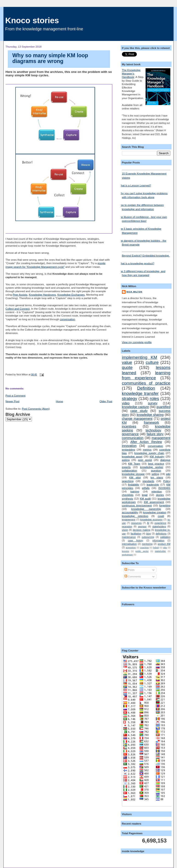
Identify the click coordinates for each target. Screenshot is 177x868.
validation (165, 537)
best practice (156, 464)
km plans (157, 477)
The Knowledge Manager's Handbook (131, 73)
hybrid (156, 548)
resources (136, 523)
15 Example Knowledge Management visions (146, 174)
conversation (67, 319)
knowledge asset (132, 456)
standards (148, 481)
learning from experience (146, 375)
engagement (129, 520)
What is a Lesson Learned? (135, 185)
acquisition (131, 548)
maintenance (129, 537)
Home (59, 401)
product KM (164, 544)
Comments (133, 576)
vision (125, 530)
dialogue (165, 460)
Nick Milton (134, 292)
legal (145, 495)
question (156, 470)
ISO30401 (164, 488)
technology (153, 430)
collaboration (129, 470)
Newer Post (12, 401)
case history (136, 540)
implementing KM (140, 357)
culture (152, 362)
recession (127, 526)
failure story (155, 434)
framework (152, 423)
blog (149, 534)
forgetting (165, 505)
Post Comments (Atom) (36, 409)
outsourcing (148, 537)
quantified (163, 407)
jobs (165, 548)
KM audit (145, 498)
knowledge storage (133, 474)
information (158, 540)
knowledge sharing (150, 415)
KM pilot (135, 477)
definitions (161, 534)
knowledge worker (152, 467)
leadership (153, 484)
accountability (130, 512)
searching (128, 481)
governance (130, 434)
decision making (141, 530)
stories (160, 495)
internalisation (129, 544)
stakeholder (160, 551)
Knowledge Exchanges (71, 295)
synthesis (128, 498)
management (161, 438)
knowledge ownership (146, 509)
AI (148, 523)
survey (153, 403)
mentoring (147, 544)
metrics (147, 450)
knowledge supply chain (149, 453)
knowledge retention (135, 516)
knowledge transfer (140, 393)
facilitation (136, 534)
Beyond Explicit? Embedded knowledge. (146, 254)
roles (154, 398)
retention (157, 491)
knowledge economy (151, 520)
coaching (144, 548)
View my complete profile (137, 342)
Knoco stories (32, 20)
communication (133, 438)
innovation (129, 446)
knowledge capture (135, 407)
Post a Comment (15, 395)
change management (137, 419)
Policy (167, 481)
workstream (127, 555)
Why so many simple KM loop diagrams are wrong (50, 58)
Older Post (106, 401)
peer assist (145, 460)
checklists (128, 495)
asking (126, 460)
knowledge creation (155, 512)
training (135, 491)
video (126, 403)
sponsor (142, 526)
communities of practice (146, 383)
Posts (129, 570)
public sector (142, 551)
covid (161, 516)
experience (160, 523)
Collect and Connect (18, 309)
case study (139, 411)
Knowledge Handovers (42, 295)
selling (155, 474)
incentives (129, 426)
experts (126, 467)
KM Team (134, 464)
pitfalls (146, 488)
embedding (129, 450)
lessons (126, 551)
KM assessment (154, 502)
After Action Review (146, 442)
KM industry (157, 456)
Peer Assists (20, 295)
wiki (168, 474)
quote (127, 367)
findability (133, 484)
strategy (130, 398)
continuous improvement (137, 505)
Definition (146, 388)
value (127, 362)
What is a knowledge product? (136, 263)
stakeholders (159, 526)
